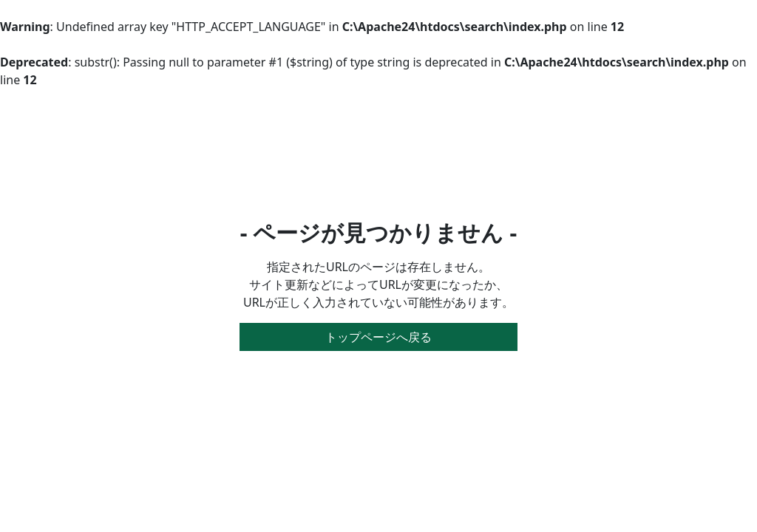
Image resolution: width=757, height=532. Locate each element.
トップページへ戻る (378, 337)
